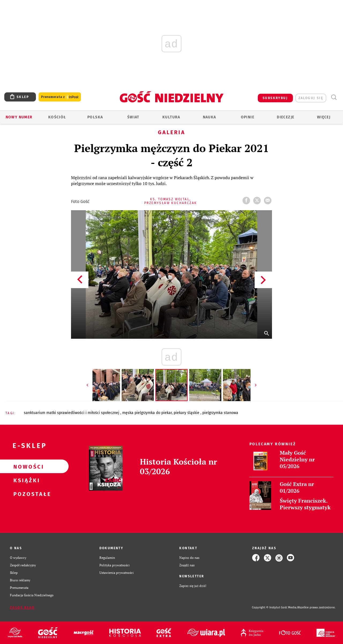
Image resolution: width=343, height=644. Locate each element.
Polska (95, 117)
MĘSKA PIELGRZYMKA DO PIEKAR (147, 413)
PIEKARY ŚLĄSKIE (187, 413)
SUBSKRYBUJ (275, 98)
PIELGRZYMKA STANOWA (220, 413)
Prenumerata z (60, 97)
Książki (26, 480)
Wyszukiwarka (334, 97)
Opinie (248, 117)
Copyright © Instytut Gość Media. (275, 607)
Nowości (26, 466)
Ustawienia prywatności (117, 573)
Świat (133, 117)
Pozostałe (26, 494)
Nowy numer (19, 117)
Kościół (57, 117)
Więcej (324, 117)
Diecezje (286, 117)
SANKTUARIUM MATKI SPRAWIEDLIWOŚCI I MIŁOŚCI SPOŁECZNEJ (72, 413)
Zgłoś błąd (22, 608)
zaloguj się (311, 98)
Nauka (210, 117)
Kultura (171, 117)
